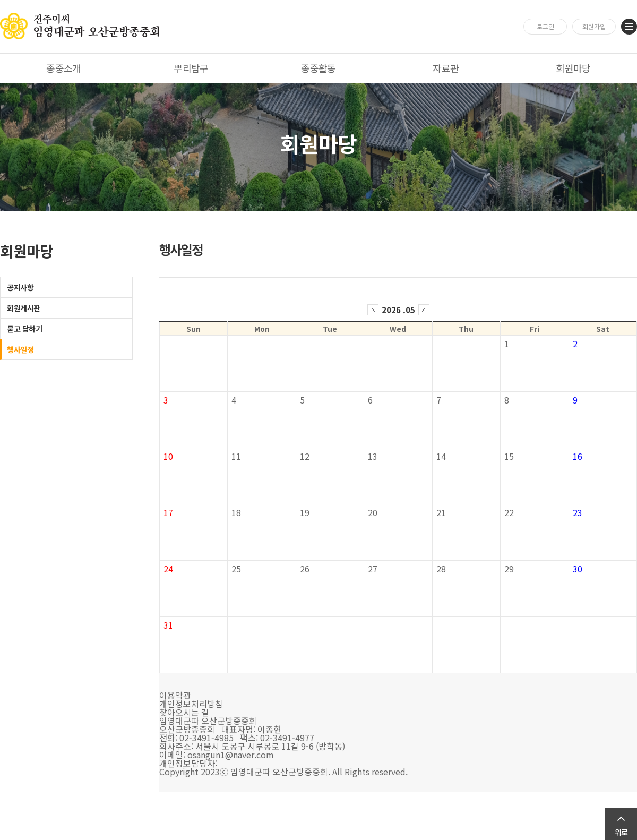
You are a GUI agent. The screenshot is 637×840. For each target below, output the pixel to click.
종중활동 (318, 68)
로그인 (545, 26)
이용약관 (175, 695)
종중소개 (64, 68)
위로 (621, 832)
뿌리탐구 (191, 68)
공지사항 (20, 287)
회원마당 (573, 68)
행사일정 (20, 349)
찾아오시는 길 (184, 712)
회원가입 (594, 26)
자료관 (446, 68)
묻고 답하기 (24, 329)
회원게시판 (24, 308)
